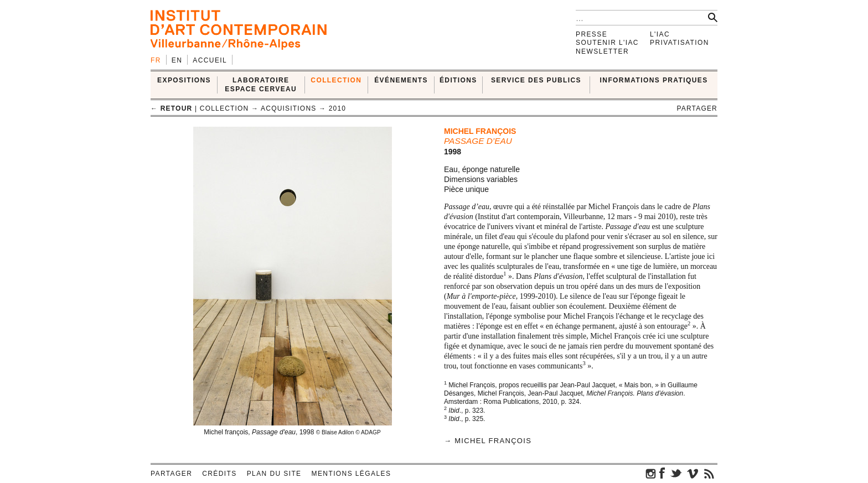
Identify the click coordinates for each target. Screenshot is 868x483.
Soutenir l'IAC (607, 43)
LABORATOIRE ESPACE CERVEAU (261, 84)
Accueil (210, 60)
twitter (676, 473)
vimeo (693, 473)
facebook (662, 473)
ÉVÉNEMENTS (401, 80)
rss (709, 473)
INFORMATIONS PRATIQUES (654, 80)
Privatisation (680, 43)
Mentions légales (352, 474)
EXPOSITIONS (184, 80)
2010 (338, 108)
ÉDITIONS (458, 80)
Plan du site (274, 474)
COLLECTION (336, 80)
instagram (651, 473)
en (177, 60)
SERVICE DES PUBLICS (536, 80)
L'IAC (660, 34)
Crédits (219, 474)
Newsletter (602, 51)
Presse (591, 34)
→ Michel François (488, 441)
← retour (171, 108)
